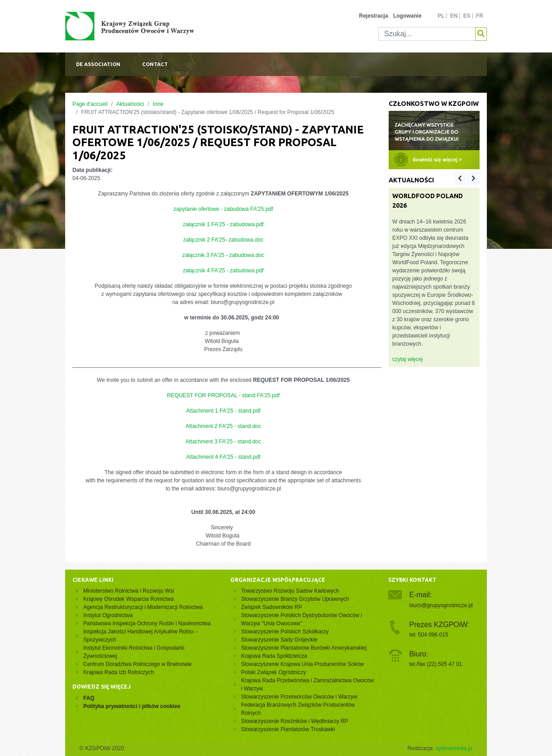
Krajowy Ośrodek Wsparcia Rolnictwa (128, 599)
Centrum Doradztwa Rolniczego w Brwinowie (137, 664)
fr (480, 16)
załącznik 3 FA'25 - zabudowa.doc (223, 255)
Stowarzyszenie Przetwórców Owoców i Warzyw (299, 697)
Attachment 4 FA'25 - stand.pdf (223, 457)
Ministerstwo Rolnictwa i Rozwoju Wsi (129, 591)
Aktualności (130, 104)
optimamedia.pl (454, 748)
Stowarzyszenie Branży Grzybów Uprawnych (295, 599)
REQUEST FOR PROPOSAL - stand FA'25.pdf (223, 395)
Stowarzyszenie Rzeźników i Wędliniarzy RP (295, 721)
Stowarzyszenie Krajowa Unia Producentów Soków (302, 664)
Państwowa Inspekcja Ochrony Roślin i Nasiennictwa (147, 623)
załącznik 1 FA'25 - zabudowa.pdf (223, 224)
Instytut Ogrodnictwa (108, 615)
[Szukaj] (427, 34)
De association (98, 64)
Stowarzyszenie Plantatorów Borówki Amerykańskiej (304, 648)
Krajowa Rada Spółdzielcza (274, 656)
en (454, 16)
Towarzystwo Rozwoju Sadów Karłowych (292, 591)
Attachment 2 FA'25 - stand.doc (223, 426)
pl (441, 16)
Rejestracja (374, 16)
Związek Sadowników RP (272, 607)
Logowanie (407, 16)
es (467, 16)
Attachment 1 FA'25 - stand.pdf (223, 411)
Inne (158, 104)
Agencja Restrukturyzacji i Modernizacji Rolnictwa (143, 607)
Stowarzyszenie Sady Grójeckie (279, 640)
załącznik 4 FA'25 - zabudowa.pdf (223, 271)
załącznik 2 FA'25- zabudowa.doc (224, 240)
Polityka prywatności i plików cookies (132, 706)
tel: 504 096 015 (429, 635)
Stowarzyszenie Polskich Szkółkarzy (285, 632)
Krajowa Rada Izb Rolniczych (119, 672)
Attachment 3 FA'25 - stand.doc (223, 442)
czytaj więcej (407, 359)
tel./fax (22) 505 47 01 (436, 664)
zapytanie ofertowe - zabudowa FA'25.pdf (224, 209)
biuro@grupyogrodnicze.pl (441, 605)
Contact (155, 64)
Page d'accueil (90, 104)
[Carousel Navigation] (467, 178)
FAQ (89, 698)
